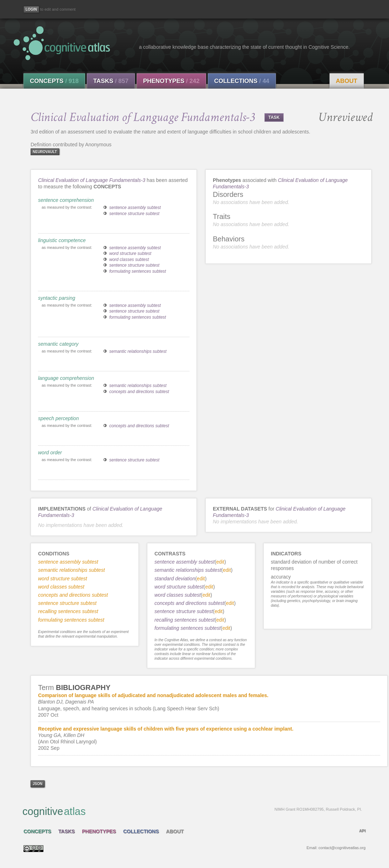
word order (50, 453)
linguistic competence (62, 240)
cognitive (192, 811)
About (347, 81)
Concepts (54, 81)
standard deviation (175, 579)
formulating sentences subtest (138, 271)
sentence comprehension (66, 200)
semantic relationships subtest (138, 351)
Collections (242, 81)
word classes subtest (129, 260)
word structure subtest (130, 253)
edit (220, 562)
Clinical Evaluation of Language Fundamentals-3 (92, 180)
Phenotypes (171, 81)
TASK (274, 117)
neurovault (45, 152)
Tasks (111, 81)
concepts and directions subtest (139, 392)
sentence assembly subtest (135, 208)
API (362, 831)
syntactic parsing (57, 298)
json (38, 784)
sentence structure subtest (134, 214)
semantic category (58, 344)
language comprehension (66, 378)
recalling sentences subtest (185, 620)
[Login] (31, 9)
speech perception (58, 418)
